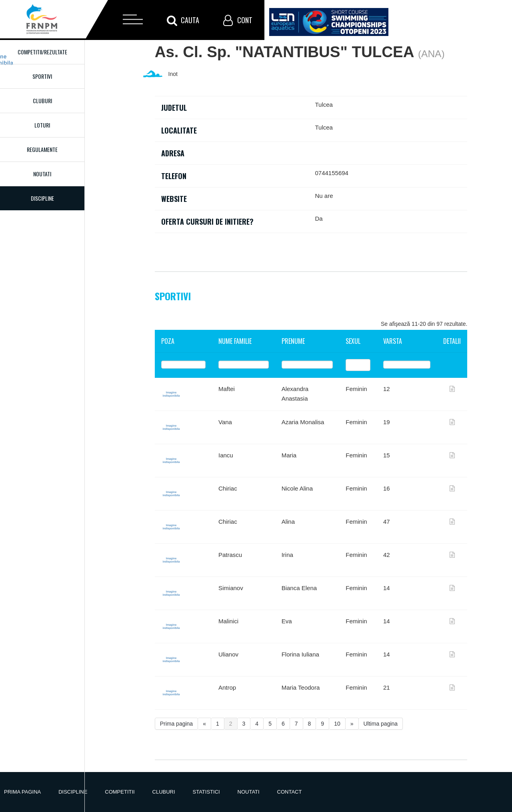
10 (337, 724)
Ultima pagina (381, 724)
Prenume (293, 341)
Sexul (353, 341)
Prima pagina (177, 724)
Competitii (120, 792)
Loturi (42, 125)
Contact (290, 792)
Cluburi (42, 101)
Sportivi (42, 76)
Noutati (42, 174)
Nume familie (235, 341)
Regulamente (42, 149)
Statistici (206, 792)
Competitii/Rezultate (42, 52)
